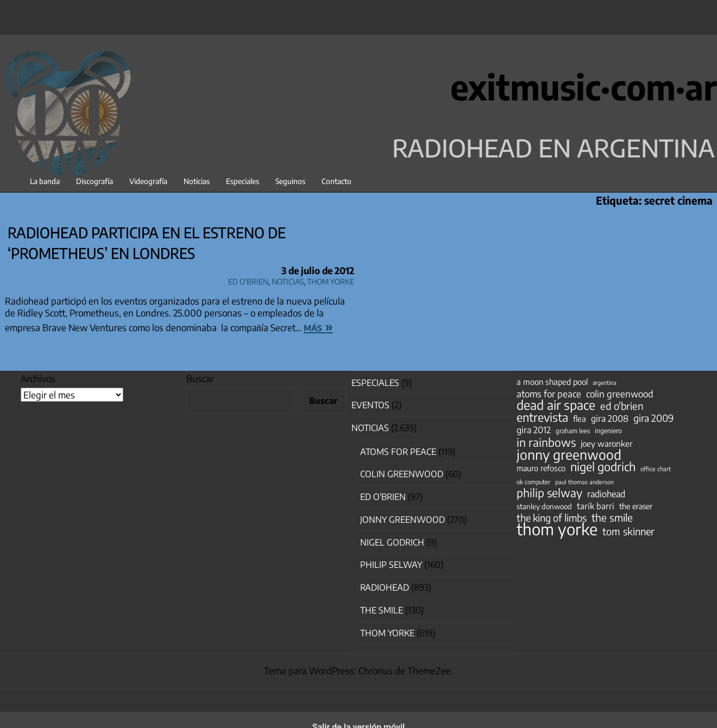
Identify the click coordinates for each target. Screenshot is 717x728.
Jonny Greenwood (402, 520)
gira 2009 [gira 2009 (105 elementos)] (653, 418)
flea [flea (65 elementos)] (580, 419)
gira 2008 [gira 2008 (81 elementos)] (610, 419)
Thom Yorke (331, 280)
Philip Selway (391, 565)
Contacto (337, 181)
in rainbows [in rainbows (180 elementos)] (546, 442)
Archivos (38, 378)
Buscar (200, 378)
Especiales (243, 181)
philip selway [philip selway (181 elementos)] (549, 493)
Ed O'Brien (248, 280)
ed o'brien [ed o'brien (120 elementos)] (622, 406)
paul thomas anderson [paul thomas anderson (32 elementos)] (584, 482)
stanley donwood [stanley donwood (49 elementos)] (544, 506)
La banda (45, 181)
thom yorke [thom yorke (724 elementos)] (557, 529)
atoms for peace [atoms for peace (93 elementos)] (549, 394)
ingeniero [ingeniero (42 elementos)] (608, 431)
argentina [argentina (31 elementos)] (604, 382)
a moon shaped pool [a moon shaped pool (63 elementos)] (552, 382)
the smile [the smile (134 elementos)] (612, 517)
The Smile (382, 610)
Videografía (148, 181)
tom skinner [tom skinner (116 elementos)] (628, 531)
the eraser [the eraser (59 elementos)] (636, 506)
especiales (375, 383)
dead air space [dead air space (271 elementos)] (556, 405)
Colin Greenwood (402, 474)
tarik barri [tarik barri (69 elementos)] (596, 506)
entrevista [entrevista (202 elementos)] (542, 417)
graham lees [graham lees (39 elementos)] (573, 431)
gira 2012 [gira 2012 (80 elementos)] (534, 430)
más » (318, 326)
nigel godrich (392, 542)
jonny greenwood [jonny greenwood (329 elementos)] (569, 454)
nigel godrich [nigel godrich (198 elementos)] (603, 467)
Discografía (95, 181)
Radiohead (385, 587)
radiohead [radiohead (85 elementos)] (606, 494)
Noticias (197, 181)
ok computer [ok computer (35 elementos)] (533, 482)
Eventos (370, 405)
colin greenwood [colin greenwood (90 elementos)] (620, 394)
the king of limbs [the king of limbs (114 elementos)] (552, 518)
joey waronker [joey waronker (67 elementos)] (606, 443)
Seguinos (290, 181)
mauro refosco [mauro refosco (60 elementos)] (541, 468)
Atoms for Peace (398, 452)
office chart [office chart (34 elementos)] (656, 469)
